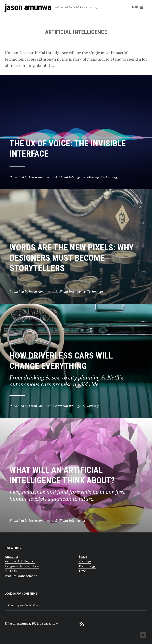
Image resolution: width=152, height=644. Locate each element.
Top (143, 635)
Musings (11, 571)
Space (83, 556)
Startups (85, 561)
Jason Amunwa (28, 7)
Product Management (21, 576)
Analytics (12, 556)
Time (82, 571)
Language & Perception (22, 566)
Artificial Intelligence (20, 561)
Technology (87, 566)
